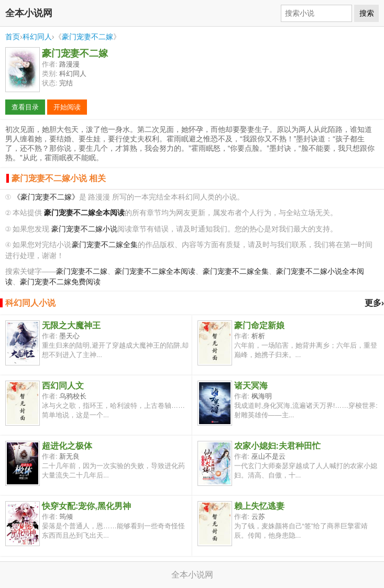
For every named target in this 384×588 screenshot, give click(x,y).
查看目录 (25, 107)
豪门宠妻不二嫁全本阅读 (155, 271)
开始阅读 (67, 107)
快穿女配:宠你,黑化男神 (86, 506)
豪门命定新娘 (259, 325)
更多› (374, 303)
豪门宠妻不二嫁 (87, 37)
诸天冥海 (251, 386)
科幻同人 (37, 37)
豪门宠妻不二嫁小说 (84, 229)
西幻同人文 (63, 386)
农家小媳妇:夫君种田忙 (277, 446)
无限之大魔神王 (71, 325)
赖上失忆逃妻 (259, 506)
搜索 (367, 13)
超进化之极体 (67, 446)
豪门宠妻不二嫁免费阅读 (60, 282)
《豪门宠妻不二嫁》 (46, 197)
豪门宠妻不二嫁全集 (105, 245)
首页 (13, 37)
